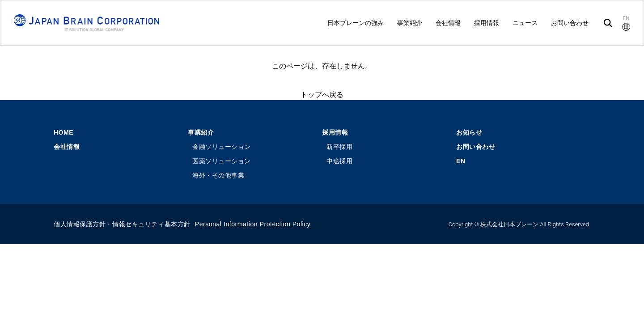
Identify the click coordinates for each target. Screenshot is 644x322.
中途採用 (339, 161)
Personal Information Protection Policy (253, 224)
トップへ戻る (322, 95)
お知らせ (469, 132)
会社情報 (67, 147)
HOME (64, 132)
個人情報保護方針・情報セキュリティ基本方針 (122, 224)
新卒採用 (339, 147)
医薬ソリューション (222, 161)
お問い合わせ (476, 147)
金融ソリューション (222, 147)
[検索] (608, 23)
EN (461, 161)
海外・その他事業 (218, 175)
